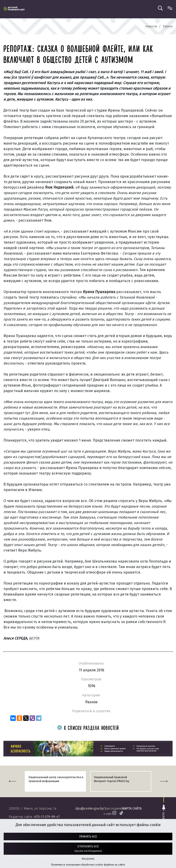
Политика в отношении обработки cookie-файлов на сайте (88, 865)
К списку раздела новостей (88, 728)
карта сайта (132, 809)
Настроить (88, 859)
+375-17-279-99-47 (47, 817)
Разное (91, 702)
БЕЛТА (34, 638)
